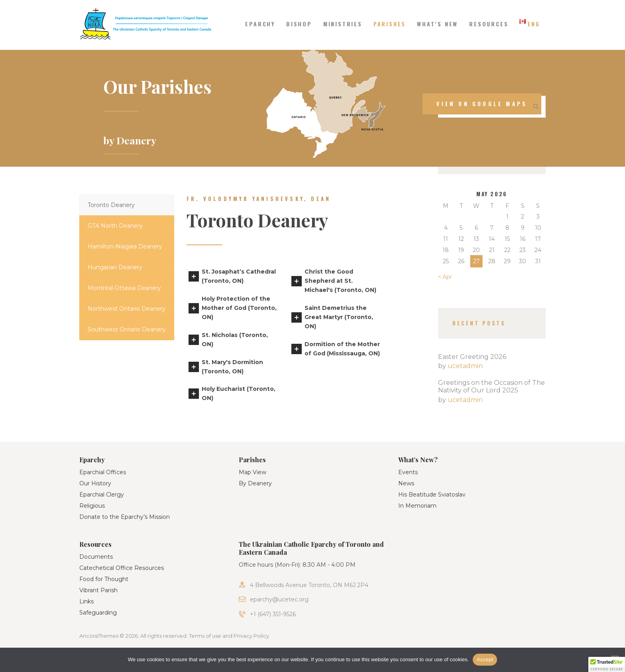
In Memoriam (417, 506)
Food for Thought (104, 579)
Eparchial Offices (103, 472)
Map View (253, 472)
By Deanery (255, 483)
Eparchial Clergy (102, 495)
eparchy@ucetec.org (279, 599)
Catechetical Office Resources (122, 568)
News (406, 483)
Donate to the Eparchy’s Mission (125, 517)
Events (408, 472)
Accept (485, 659)
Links (86, 601)
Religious (92, 506)
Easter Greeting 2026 (472, 357)
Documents (96, 557)
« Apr (445, 277)
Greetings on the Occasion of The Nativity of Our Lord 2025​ (491, 386)
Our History (95, 483)
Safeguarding (98, 613)
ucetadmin (465, 366)
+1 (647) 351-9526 (273, 614)
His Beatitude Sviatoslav (432, 495)
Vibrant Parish (98, 590)
